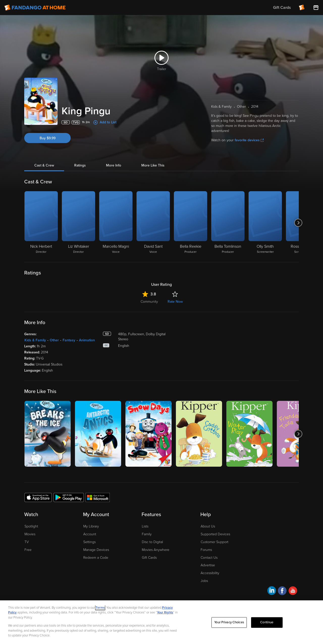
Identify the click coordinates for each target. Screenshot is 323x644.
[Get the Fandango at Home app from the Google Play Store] (69, 497)
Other (54, 340)
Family (147, 534)
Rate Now (175, 302)
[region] (161, 622)
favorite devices (249, 140)
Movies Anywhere (156, 550)
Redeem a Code (96, 558)
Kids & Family (35, 340)
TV (27, 542)
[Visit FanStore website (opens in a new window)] (316, 8)
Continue (267, 622)
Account (90, 534)
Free (28, 550)
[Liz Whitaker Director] (78, 223)
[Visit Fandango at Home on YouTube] (293, 591)
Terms (100, 608)
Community (149, 302)
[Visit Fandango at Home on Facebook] (282, 591)
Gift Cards (149, 558)
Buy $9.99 (48, 138)
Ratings (80, 165)
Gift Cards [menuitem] (282, 8)
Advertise (208, 565)
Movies (30, 534)
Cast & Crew (44, 165)
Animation (87, 340)
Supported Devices (215, 534)
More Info (114, 165)
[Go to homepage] (35, 8)
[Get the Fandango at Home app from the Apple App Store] (38, 497)
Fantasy (69, 340)
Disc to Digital (152, 542)
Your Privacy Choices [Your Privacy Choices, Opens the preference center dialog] (229, 622)
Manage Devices (96, 550)
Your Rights (165, 612)
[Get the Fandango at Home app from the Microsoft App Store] (98, 497)
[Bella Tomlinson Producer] (228, 223)
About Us (208, 526)
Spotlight (31, 526)
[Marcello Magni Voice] (116, 223)
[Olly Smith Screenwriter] (265, 223)
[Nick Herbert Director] (41, 223)
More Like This (153, 165)
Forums (206, 550)
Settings (89, 542)
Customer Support (214, 542)
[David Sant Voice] (153, 223)
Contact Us (209, 558)
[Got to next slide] (298, 223)
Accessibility (210, 573)
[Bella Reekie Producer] (191, 223)
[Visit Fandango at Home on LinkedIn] (272, 591)
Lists (145, 526)
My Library (91, 526)
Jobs (204, 581)
